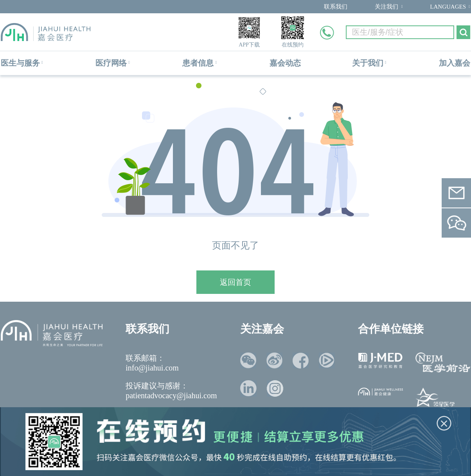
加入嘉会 (455, 63)
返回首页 (235, 282)
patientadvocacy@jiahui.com (171, 395)
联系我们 (336, 7)
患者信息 (198, 63)
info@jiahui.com (152, 368)
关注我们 (387, 7)
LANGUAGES (448, 7)
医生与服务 (20, 63)
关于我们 (368, 63)
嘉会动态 (285, 63)
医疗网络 (111, 63)
